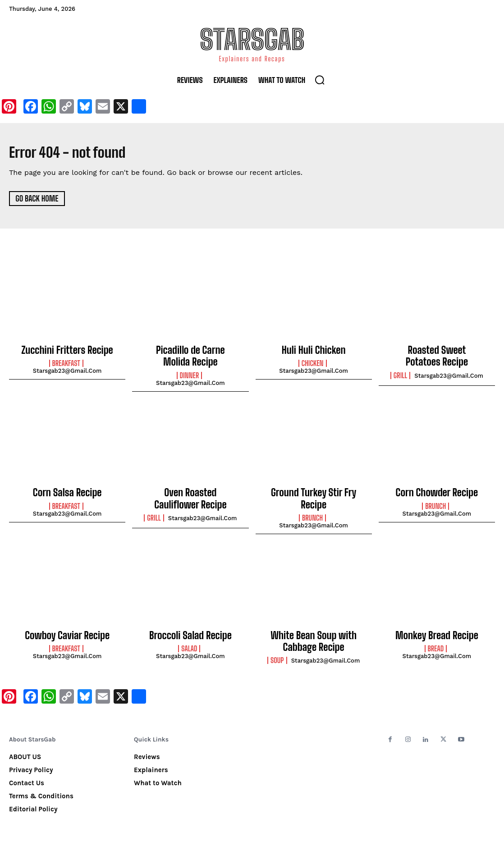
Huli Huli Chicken (314, 350)
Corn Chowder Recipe (437, 488)
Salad (189, 633)
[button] (320, 80)
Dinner (190, 372)
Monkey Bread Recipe (437, 621)
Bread (436, 633)
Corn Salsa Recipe (67, 488)
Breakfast (66, 362)
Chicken (313, 362)
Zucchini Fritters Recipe (67, 350)
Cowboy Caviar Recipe (67, 621)
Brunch (312, 500)
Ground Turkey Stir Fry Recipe (314, 488)
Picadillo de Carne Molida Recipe (190, 355)
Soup (277, 643)
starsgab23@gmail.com (67, 370)
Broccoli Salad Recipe (191, 621)
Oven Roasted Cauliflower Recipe (190, 493)
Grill (400, 372)
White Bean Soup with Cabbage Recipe (314, 626)
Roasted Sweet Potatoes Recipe (437, 355)
